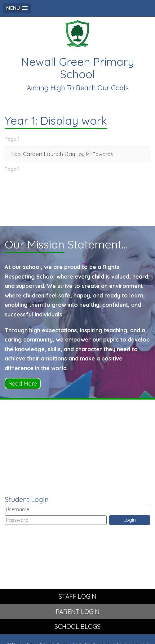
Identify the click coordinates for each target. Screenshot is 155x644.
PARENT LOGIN (78, 612)
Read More (23, 384)
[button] (17, 8)
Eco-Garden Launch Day (43, 154)
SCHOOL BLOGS (77, 626)
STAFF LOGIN (77, 596)
